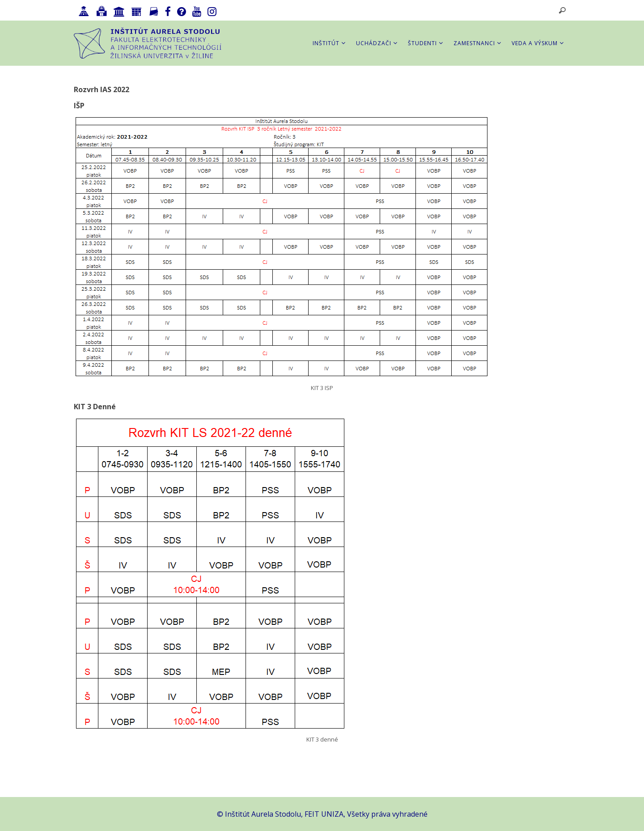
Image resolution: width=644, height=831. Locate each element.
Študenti (426, 43)
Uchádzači (377, 43)
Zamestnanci (477, 43)
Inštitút (329, 43)
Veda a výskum (538, 43)
